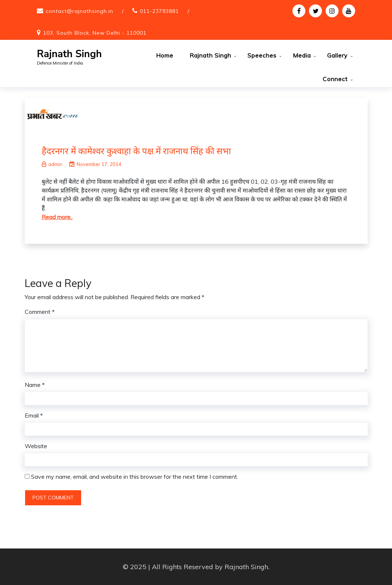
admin (52, 164)
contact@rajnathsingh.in (79, 11)
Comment (40, 312)
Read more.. (57, 217)
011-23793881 (159, 11)
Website (36, 446)
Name (35, 385)
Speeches (262, 55)
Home (165, 55)
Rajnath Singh (69, 54)
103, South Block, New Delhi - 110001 (95, 33)
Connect (335, 79)
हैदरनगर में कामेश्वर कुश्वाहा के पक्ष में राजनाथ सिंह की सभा (136, 151)
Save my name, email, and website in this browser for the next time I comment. (135, 477)
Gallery (337, 55)
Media (302, 55)
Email (34, 415)
